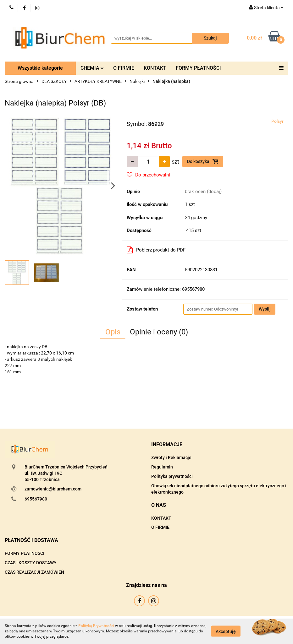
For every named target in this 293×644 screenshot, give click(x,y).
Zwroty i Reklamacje (171, 457)
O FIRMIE (124, 68)
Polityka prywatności (172, 476)
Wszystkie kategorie (40, 68)
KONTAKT (155, 68)
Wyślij (265, 309)
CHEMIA (92, 68)
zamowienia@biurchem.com (53, 489)
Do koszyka (203, 161)
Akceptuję (226, 631)
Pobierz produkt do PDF (156, 250)
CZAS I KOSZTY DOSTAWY (31, 563)
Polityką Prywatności (96, 626)
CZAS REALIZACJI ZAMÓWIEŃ (34, 572)
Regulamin (162, 467)
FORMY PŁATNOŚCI (198, 68)
